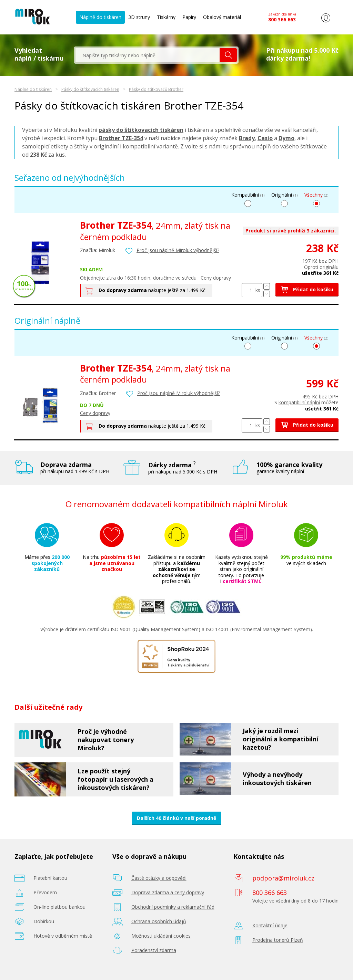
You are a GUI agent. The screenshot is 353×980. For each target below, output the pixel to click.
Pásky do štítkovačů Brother (156, 89)
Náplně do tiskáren (100, 17)
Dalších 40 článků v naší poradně (176, 818)
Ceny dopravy (216, 278)
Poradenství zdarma (154, 950)
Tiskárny (166, 17)
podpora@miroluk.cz (283, 878)
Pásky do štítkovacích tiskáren (90, 89)
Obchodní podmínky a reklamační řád (173, 907)
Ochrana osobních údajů (159, 921)
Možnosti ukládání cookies (161, 936)
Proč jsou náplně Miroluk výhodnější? (178, 250)
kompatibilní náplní (299, 402)
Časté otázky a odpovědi (159, 878)
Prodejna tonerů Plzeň (278, 940)
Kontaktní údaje (270, 925)
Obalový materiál (222, 17)
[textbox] (148, 55)
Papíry (189, 17)
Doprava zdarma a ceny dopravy (168, 892)
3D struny (139, 17)
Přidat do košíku (307, 289)
